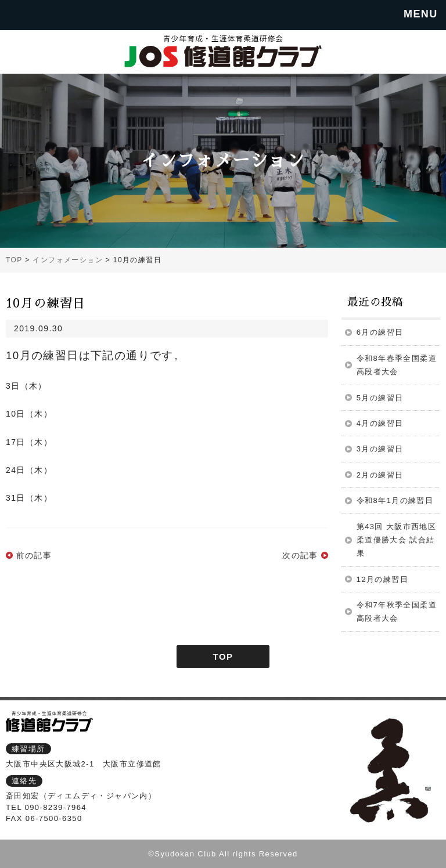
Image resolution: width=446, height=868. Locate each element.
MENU (421, 14)
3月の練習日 (380, 449)
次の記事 (300, 555)
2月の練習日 (380, 475)
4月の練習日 (380, 423)
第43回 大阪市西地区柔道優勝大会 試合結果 (396, 540)
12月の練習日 (382, 579)
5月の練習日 (380, 398)
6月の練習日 (380, 332)
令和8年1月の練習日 (395, 500)
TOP (223, 657)
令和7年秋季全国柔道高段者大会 (397, 612)
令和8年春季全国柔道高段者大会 (397, 365)
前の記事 (34, 555)
